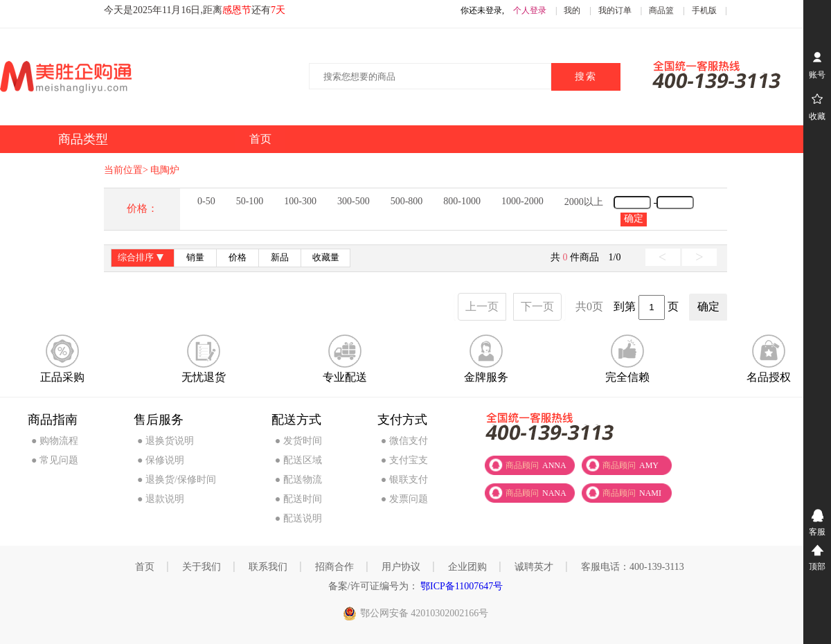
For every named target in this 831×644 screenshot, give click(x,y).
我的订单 (615, 10)
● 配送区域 (298, 460)
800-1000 (462, 201)
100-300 (300, 201)
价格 (238, 258)
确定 (634, 218)
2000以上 (584, 202)
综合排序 (142, 259)
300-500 (354, 201)
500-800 (407, 201)
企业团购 (467, 567)
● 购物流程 (55, 441)
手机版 (704, 10)
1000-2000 (522, 201)
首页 (145, 567)
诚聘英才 (534, 567)
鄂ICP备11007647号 (461, 586)
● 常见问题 (55, 460)
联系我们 (268, 567)
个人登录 (530, 10)
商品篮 (661, 10)
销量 (195, 258)
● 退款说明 (161, 499)
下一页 (537, 306)
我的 (572, 10)
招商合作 (334, 567)
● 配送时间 (298, 499)
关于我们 (202, 567)
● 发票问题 (404, 499)
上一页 (482, 306)
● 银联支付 (404, 480)
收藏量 (326, 258)
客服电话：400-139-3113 (633, 567)
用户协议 (401, 567)
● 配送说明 (298, 518)
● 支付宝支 (404, 460)
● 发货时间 (298, 441)
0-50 (206, 201)
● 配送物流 (298, 480)
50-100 (250, 201)
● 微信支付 (404, 441)
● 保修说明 (161, 460)
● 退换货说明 (166, 441)
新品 (280, 258)
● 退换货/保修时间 (177, 480)
